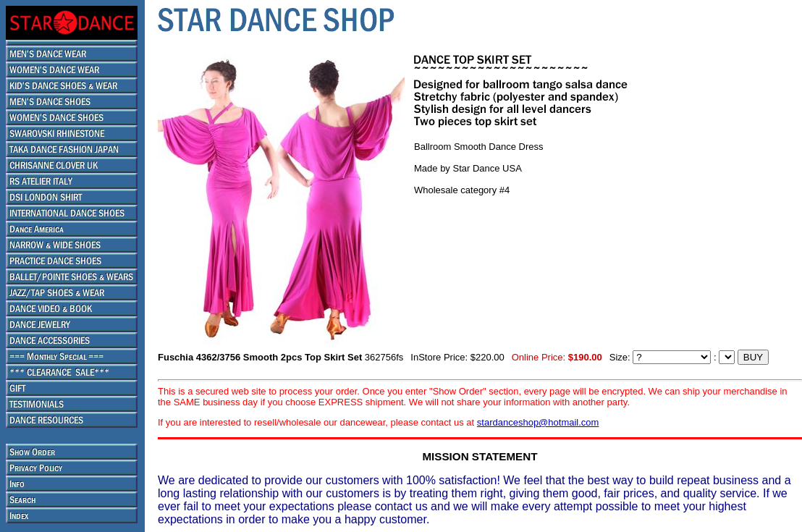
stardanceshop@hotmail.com (538, 422)
